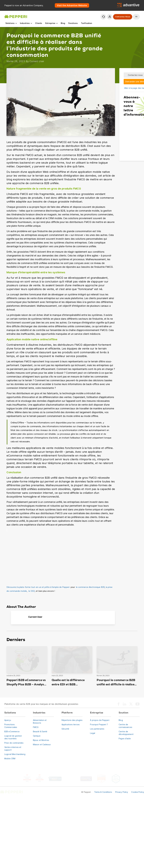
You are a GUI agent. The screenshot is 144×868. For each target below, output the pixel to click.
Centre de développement (126, 733)
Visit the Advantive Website (72, 5)
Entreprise (52, 23)
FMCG (36, 727)
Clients (39, 23)
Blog (63, 23)
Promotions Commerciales (11, 726)
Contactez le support (103, 17)
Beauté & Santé (40, 731)
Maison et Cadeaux (42, 744)
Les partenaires (97, 729)
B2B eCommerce (12, 731)
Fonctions (73, 23)
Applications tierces (71, 724)
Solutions (11, 23)
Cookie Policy (138, 792)
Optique (37, 736)
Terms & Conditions (103, 792)
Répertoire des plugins (72, 720)
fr (136, 17)
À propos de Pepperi (100, 720)
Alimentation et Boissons (40, 721)
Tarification (87, 23)
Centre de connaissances (125, 726)
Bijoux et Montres (41, 740)
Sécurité (65, 729)
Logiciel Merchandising (15, 754)
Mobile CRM (10, 759)
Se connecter (110, 17)
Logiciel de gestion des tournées (13, 737)
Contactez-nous (123, 17)
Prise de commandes (14, 743)
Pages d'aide (125, 739)
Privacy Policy (122, 792)
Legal (93, 733)
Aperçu (8, 720)
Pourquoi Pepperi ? (99, 724)
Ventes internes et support (13, 749)
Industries (26, 23)
